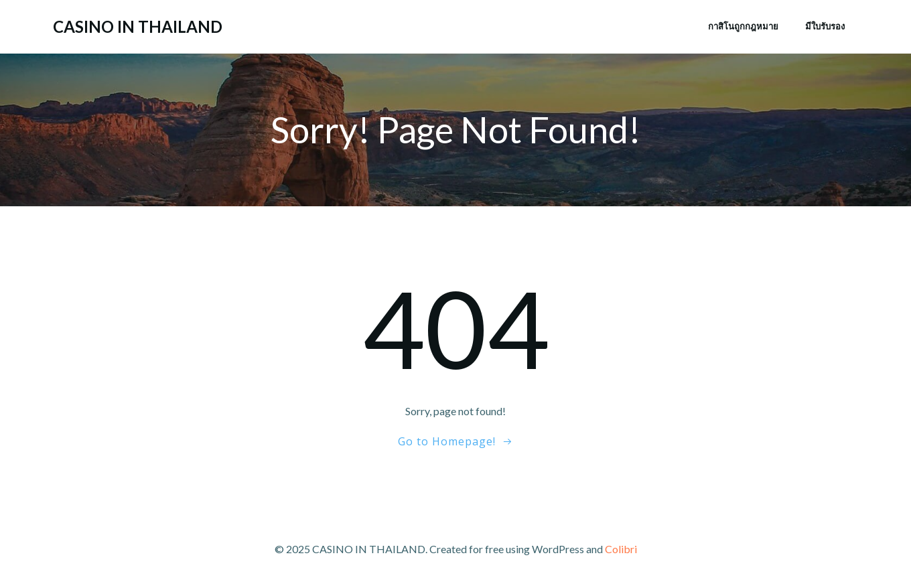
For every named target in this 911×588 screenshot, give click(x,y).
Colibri (621, 549)
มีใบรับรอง (825, 26)
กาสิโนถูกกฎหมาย (743, 26)
